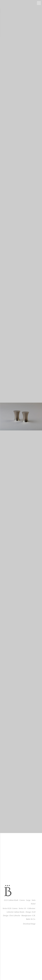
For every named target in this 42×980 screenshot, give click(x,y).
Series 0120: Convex (10, 908)
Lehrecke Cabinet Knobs (16, 912)
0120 (34, 912)
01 (25, 908)
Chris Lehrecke (15, 916)
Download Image (29, 924)
